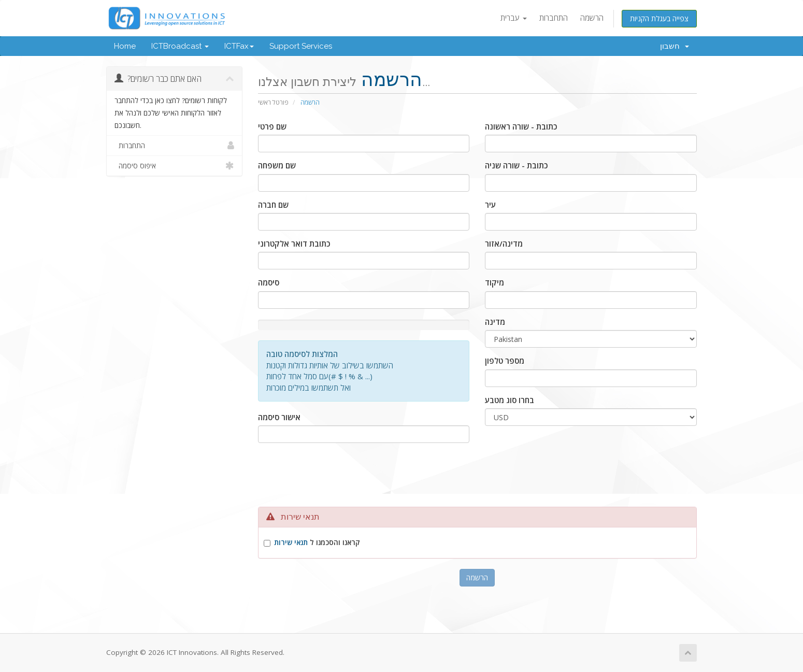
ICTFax (239, 46)
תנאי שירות (291, 542)
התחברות (554, 18)
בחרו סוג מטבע (510, 400)
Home (125, 46)
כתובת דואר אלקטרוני (294, 244)
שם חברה (273, 205)
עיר (490, 205)
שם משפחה (277, 165)
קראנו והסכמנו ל (317, 542)
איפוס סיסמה (174, 166)
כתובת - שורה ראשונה (521, 126)
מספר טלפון (505, 361)
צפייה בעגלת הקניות (659, 18)
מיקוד (494, 282)
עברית (514, 18)
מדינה (495, 322)
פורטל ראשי (273, 102)
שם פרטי (272, 126)
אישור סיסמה (279, 417)
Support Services (301, 46)
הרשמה (592, 18)
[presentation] (477, 479)
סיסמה (269, 282)
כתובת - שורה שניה (516, 165)
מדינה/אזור (504, 244)
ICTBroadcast (180, 46)
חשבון (675, 46)
